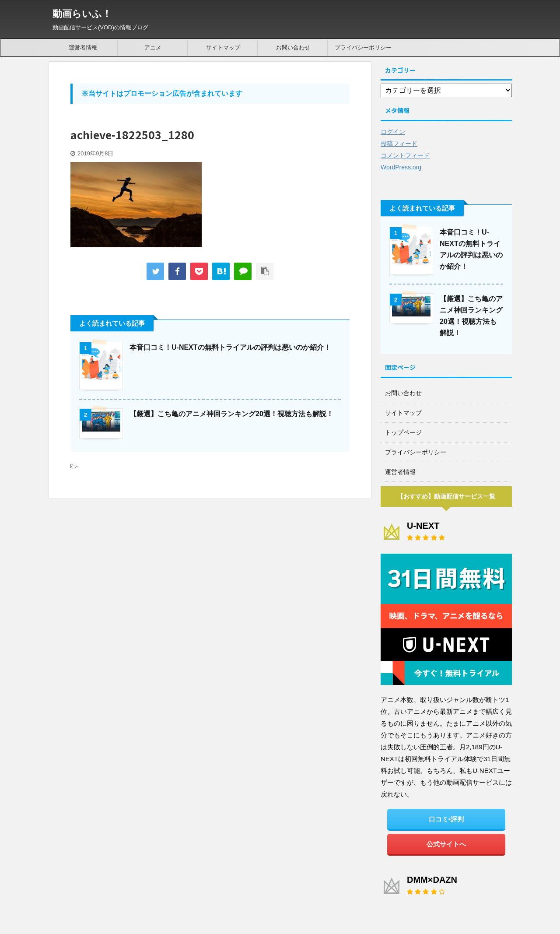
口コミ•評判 (446, 819)
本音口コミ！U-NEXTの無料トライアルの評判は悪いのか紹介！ (230, 347)
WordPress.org (401, 167)
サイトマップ (223, 47)
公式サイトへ (446, 844)
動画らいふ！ (82, 14)
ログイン (393, 132)
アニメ (153, 47)
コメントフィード (405, 155)
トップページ (403, 432)
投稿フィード (399, 144)
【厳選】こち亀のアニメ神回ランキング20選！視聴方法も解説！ (231, 414)
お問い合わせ (293, 47)
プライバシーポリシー (363, 47)
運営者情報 (83, 47)
